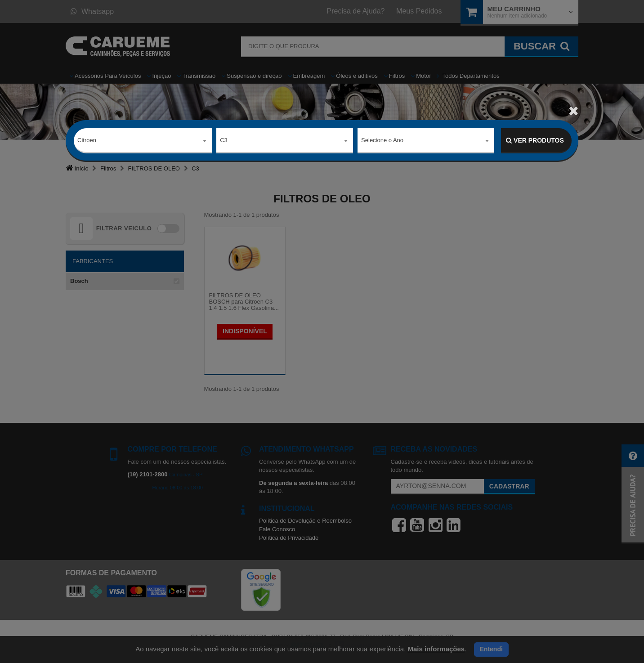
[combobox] (143, 141)
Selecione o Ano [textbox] (382, 140)
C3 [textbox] (224, 140)
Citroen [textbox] (87, 140)
